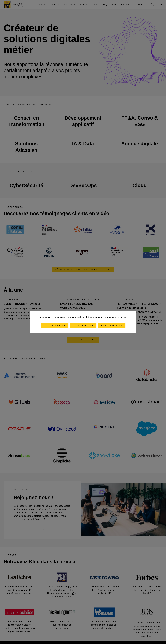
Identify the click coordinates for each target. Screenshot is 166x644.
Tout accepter (55, 325)
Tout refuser (83, 325)
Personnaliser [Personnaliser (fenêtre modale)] (112, 325)
